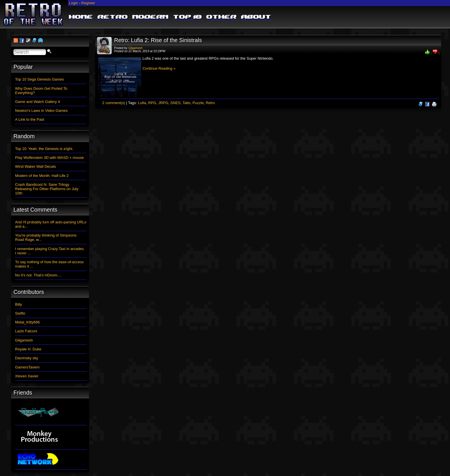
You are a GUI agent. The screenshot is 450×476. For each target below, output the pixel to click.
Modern (150, 17)
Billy (19, 304)
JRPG (163, 103)
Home (81, 17)
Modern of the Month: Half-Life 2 (42, 176)
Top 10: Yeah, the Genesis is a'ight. (44, 149)
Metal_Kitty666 (28, 322)
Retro (113, 17)
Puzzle (198, 103)
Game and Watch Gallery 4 (38, 102)
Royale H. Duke (28, 349)
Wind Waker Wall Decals (36, 166)
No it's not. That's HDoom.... (38, 275)
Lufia (142, 103)
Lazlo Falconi (26, 331)
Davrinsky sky (27, 358)
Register (88, 3)
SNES (175, 103)
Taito (186, 103)
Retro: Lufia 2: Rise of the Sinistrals (158, 40)
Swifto (20, 313)
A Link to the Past (30, 119)
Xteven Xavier (27, 376)
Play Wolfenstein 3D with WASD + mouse (50, 158)
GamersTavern (27, 367)
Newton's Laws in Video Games (41, 111)
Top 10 (187, 17)
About (256, 17)
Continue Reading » (159, 68)
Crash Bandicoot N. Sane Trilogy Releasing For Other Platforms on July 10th (47, 189)
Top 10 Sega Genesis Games (40, 79)
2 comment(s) (114, 103)
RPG (152, 103)
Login (73, 3)
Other (221, 17)
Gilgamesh (135, 48)
